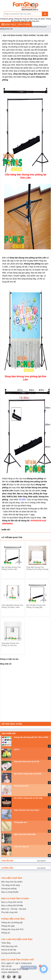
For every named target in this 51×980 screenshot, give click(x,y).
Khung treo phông (9, 889)
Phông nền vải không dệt (12, 923)
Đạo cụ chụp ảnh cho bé (12, 902)
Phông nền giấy (8, 926)
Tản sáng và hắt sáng (11, 885)
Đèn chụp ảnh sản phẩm (12, 882)
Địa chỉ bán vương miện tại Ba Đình (28, 774)
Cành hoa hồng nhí (21, 847)
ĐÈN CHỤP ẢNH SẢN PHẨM (25, 835)
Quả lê (17, 749)
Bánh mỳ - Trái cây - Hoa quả (14, 909)
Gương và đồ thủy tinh (11, 953)
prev (5, 595)
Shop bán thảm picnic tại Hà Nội (27, 762)
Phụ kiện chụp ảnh (9, 912)
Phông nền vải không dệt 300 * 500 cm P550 (31, 737)
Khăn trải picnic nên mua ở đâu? (27, 810)
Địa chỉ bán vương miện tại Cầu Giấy (28, 798)
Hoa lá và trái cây (9, 950)
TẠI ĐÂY (22, 500)
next (46, 595)
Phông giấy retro (21, 822)
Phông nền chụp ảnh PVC (13, 929)
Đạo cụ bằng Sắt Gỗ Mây (12, 905)
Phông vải (6, 933)
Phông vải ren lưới (21, 786)
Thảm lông (6, 943)
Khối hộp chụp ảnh (9, 946)
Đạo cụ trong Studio (10, 892)
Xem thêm (41, 861)
